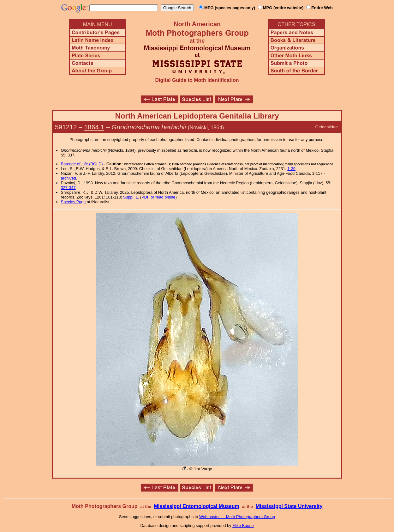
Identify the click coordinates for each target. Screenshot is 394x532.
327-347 (68, 188)
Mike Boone (243, 526)
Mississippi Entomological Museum (196, 506)
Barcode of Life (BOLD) (82, 164)
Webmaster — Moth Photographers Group (237, 517)
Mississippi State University (289, 506)
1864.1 (94, 127)
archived (69, 178)
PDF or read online (158, 197)
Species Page (73, 202)
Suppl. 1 (131, 197)
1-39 (291, 169)
